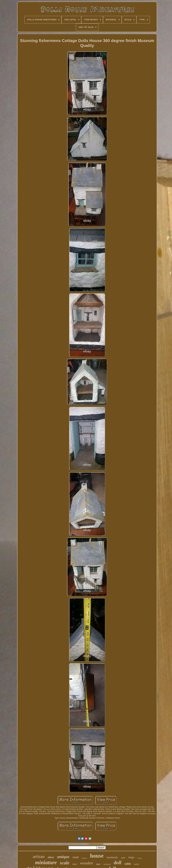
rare (98, 864)
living (139, 858)
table (128, 864)
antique (63, 857)
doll (118, 863)
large (131, 857)
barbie (137, 864)
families (84, 858)
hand (75, 864)
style (123, 858)
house (97, 856)
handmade (112, 857)
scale (65, 863)
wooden (86, 863)
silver (51, 857)
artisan (39, 856)
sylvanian (107, 864)
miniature (46, 862)
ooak (76, 857)
